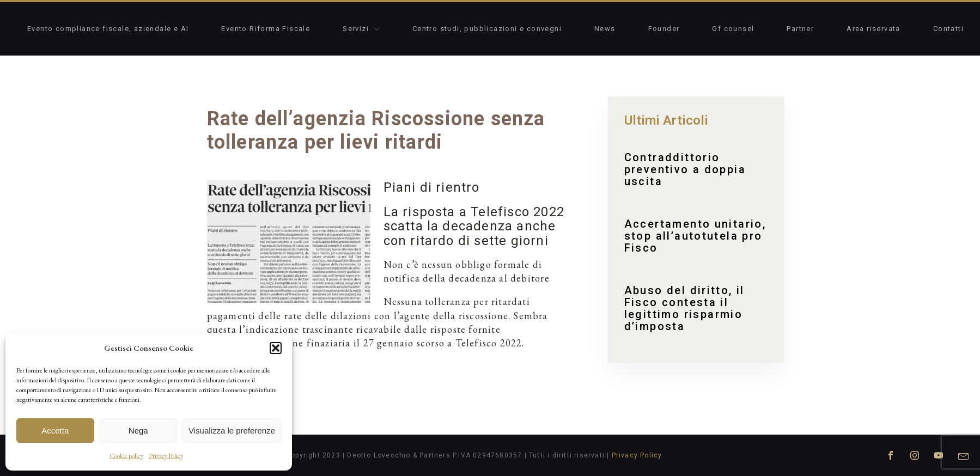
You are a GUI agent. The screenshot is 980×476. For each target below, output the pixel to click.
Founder (664, 29)
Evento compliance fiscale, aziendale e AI (108, 29)
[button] (276, 348)
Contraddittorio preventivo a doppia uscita (685, 169)
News (605, 29)
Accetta (55, 431)
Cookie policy (126, 456)
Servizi (361, 29)
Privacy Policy (166, 456)
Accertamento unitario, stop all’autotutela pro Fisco (695, 236)
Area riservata (874, 29)
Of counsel (733, 29)
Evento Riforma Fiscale (266, 29)
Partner (800, 29)
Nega (138, 431)
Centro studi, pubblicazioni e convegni (487, 29)
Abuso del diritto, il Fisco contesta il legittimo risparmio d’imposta (684, 308)
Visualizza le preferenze (232, 431)
